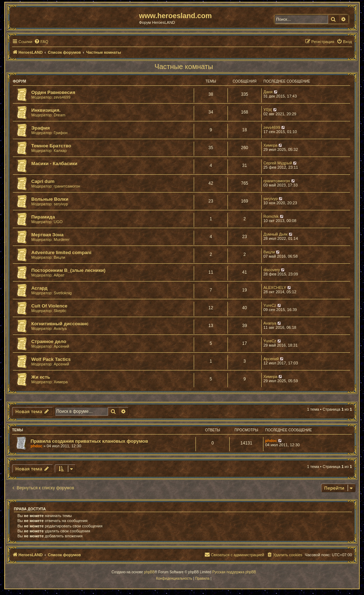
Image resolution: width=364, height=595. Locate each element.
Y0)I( (268, 110)
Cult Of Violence (49, 306)
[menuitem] (41, 42)
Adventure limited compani (61, 252)
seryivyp (61, 204)
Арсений (61, 346)
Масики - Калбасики (54, 164)
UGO (58, 222)
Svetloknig (63, 293)
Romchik (271, 216)
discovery (272, 270)
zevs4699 (62, 97)
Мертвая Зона (47, 235)
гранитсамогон (67, 186)
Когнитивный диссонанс (60, 324)
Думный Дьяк (275, 234)
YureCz (270, 305)
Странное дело (49, 341)
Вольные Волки (50, 199)
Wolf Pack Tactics (51, 359)
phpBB (149, 572)
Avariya (60, 328)
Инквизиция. (46, 110)
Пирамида (43, 217)
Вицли (59, 257)
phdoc (36, 446)
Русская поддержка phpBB (234, 572)
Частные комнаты (184, 67)
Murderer (62, 239)
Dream (60, 115)
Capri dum (43, 181)
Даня (268, 92)
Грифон (61, 133)
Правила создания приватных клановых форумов (89, 441)
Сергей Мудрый (278, 163)
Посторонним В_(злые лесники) (68, 270)
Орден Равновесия (53, 92)
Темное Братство (51, 146)
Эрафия (41, 128)
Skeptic (60, 311)
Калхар (60, 151)
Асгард (39, 288)
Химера (270, 145)
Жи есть (41, 377)
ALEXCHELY (275, 288)
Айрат (59, 275)
